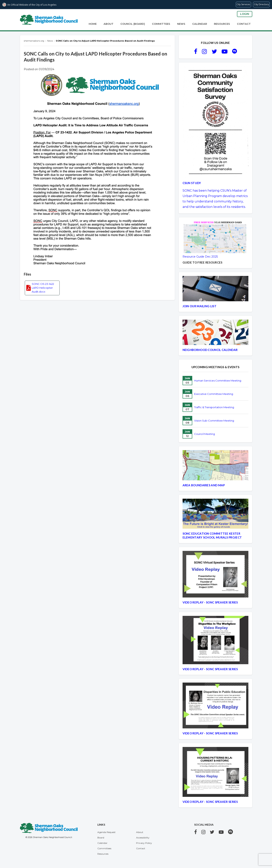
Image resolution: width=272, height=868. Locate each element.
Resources (222, 24)
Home (93, 24)
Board (101, 838)
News (181, 24)
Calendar (200, 24)
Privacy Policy (144, 843)
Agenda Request (106, 832)
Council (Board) (133, 24)
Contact (244, 24)
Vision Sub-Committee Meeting (214, 421)
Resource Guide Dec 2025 (200, 257)
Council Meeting (205, 434)
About (109, 24)
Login (245, 14)
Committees (161, 24)
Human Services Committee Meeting (218, 381)
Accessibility (143, 838)
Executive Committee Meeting (214, 394)
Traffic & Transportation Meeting (214, 407)
